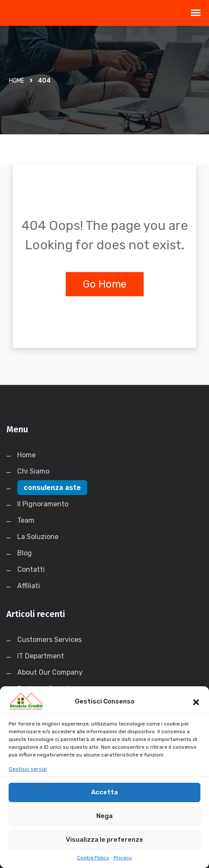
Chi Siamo (33, 471)
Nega (104, 825)
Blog (25, 553)
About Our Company (50, 672)
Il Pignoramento (43, 504)
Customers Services (49, 640)
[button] (196, 710)
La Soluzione (38, 537)
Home (17, 81)
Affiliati (29, 586)
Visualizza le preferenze (104, 849)
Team (26, 520)
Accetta (104, 801)
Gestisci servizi (28, 778)
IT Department (41, 656)
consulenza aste (52, 488)
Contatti (31, 569)
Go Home (105, 284)
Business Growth (45, 689)
